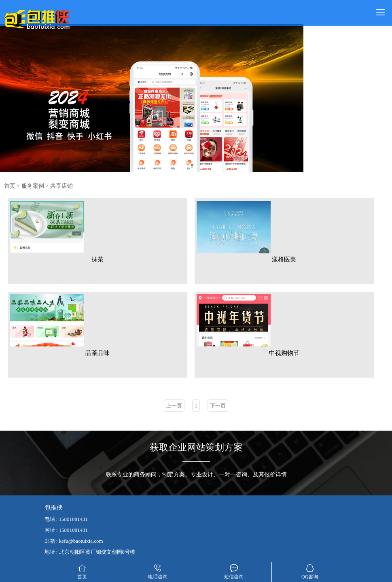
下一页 (218, 403)
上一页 (174, 403)
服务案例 (33, 186)
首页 (10, 186)
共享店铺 (61, 186)
